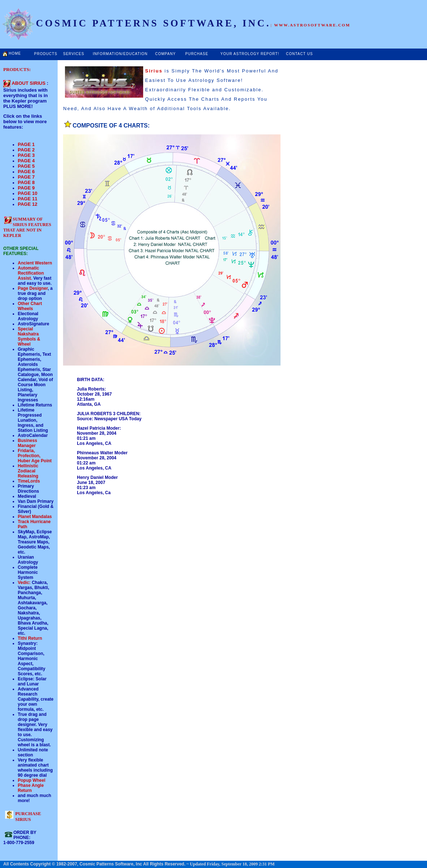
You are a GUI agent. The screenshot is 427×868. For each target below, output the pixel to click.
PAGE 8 (26, 182)
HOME (15, 53)
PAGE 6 (26, 172)
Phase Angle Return (31, 788)
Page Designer (33, 288)
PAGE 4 (26, 161)
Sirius (154, 71)
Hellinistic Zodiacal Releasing (28, 471)
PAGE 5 (26, 166)
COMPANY (165, 54)
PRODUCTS (46, 54)
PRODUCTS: (17, 69)
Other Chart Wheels (30, 306)
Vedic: (24, 583)
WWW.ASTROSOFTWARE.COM (312, 25)
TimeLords (29, 481)
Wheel (24, 344)
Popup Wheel (32, 780)
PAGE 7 (26, 177)
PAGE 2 (26, 150)
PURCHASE (197, 54)
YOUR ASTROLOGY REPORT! (250, 54)
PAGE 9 (26, 188)
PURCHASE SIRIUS (28, 816)
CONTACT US (299, 54)
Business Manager (27, 443)
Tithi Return (30, 638)
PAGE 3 (26, 155)
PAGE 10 (28, 193)
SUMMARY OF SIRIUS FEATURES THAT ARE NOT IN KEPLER (27, 227)
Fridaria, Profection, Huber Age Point (35, 456)
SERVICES (74, 54)
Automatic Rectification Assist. (31, 273)
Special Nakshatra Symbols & (29, 334)
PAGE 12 (28, 204)
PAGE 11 (28, 199)
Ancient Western (35, 263)
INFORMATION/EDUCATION (120, 54)
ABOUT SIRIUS (28, 83)
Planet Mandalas (35, 517)
